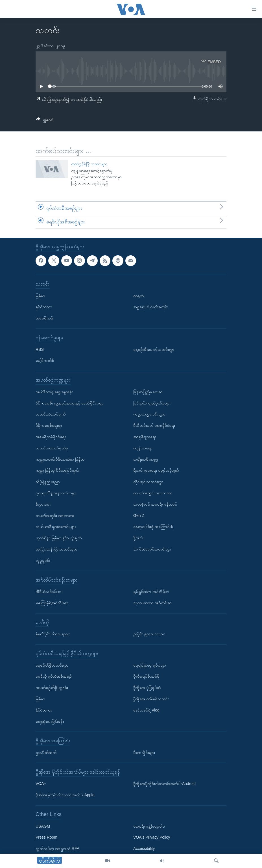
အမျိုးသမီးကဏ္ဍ (146, 459)
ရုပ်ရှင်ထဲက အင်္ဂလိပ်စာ (151, 591)
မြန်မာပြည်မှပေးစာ (148, 391)
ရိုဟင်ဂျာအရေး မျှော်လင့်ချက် (156, 470)
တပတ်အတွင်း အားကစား (55, 515)
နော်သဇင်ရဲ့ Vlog (146, 710)
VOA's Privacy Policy (152, 837)
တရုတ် (138, 295)
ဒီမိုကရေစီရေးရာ (49, 425)
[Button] (45, 121)
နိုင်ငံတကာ (44, 307)
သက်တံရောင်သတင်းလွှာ (152, 549)
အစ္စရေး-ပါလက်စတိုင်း (151, 307)
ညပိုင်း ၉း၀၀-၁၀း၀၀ (149, 634)
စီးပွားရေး (43, 504)
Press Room (46, 837)
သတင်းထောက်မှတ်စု (52, 448)
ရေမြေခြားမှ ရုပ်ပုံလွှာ (150, 665)
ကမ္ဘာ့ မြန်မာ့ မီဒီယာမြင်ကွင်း (57, 470)
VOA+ (41, 784)
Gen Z (139, 515)
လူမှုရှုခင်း (43, 560)
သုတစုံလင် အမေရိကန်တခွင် (155, 504)
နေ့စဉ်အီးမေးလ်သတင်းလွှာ (154, 349)
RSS (40, 349)
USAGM (43, 826)
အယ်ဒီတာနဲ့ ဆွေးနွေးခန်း (54, 391)
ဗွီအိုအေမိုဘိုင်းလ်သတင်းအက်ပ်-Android (164, 784)
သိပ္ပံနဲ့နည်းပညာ (48, 482)
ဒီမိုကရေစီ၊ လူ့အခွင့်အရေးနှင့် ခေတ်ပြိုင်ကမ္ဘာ (69, 403)
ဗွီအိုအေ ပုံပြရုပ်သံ (147, 688)
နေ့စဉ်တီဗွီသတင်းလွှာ (52, 665)
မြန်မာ (40, 295)
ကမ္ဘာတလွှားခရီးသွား (149, 414)
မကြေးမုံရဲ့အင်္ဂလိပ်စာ (52, 603)
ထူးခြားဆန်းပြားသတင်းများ (56, 549)
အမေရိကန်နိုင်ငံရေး (51, 437)
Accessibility (144, 849)
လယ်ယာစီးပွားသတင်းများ (56, 527)
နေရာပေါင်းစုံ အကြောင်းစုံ (153, 527)
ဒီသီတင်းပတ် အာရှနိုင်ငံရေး (154, 425)
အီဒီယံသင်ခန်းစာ (49, 591)
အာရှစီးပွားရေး (145, 437)
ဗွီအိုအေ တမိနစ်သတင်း (151, 699)
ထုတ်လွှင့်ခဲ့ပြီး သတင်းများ (89, 164)
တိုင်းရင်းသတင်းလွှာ (148, 482)
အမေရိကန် (44, 318)
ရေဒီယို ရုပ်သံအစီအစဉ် (54, 676)
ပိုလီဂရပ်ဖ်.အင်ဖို (146, 676)
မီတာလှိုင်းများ (144, 752)
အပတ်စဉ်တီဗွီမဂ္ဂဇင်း (52, 688)
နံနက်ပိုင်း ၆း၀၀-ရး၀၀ (53, 634)
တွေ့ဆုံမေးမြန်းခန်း (50, 721)
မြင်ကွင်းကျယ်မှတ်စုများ (152, 403)
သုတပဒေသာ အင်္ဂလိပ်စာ (152, 603)
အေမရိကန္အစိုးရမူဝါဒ (149, 826)
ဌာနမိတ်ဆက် (46, 752)
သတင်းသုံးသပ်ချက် (51, 414)
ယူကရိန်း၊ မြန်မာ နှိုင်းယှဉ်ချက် (59, 538)
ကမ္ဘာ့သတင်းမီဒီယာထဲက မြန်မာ (60, 459)
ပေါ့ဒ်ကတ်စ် (45, 360)
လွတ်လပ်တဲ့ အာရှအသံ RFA (57, 849)
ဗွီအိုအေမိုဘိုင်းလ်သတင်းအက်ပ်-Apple (65, 795)
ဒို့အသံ (138, 538)
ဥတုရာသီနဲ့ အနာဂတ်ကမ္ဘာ (56, 493)
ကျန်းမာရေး (143, 448)
